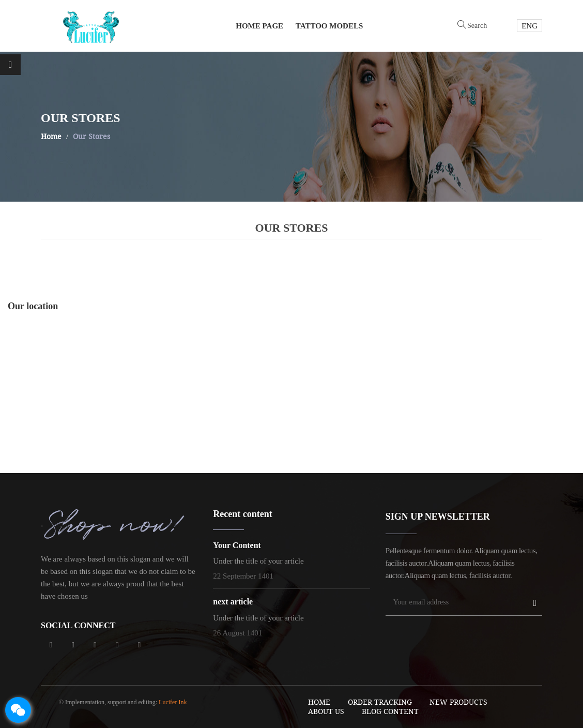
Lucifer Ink (173, 702)
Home (319, 702)
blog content (390, 711)
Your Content (237, 545)
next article (233, 602)
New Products (458, 702)
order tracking (380, 702)
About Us (326, 711)
